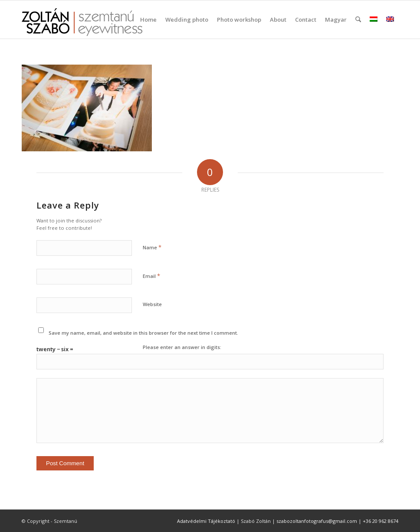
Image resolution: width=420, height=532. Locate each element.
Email (151, 276)
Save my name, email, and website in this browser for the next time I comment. (143, 333)
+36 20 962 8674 (381, 521)
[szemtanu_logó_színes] (82, 25)
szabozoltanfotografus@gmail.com (317, 521)
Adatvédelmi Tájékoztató (206, 521)
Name (152, 247)
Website (152, 304)
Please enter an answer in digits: (182, 347)
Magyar (336, 20)
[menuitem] (148, 20)
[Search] (358, 20)
